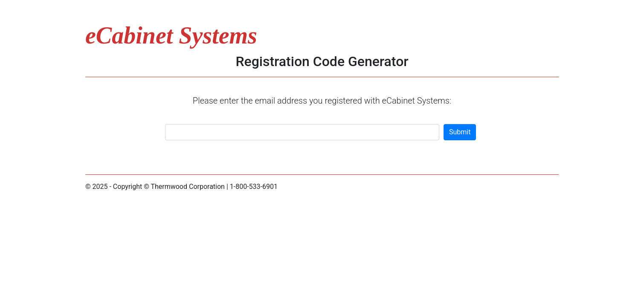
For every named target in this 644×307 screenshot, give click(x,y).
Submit (460, 132)
